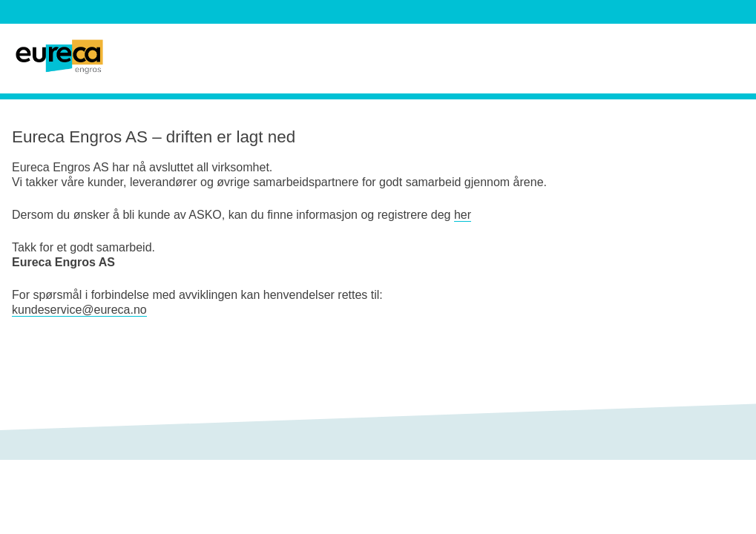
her (463, 215)
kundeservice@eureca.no (79, 310)
